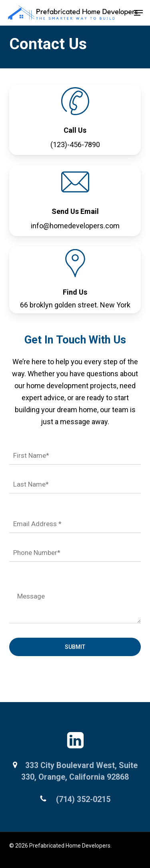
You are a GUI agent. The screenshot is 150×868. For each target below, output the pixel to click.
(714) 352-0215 (82, 799)
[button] (138, 13)
